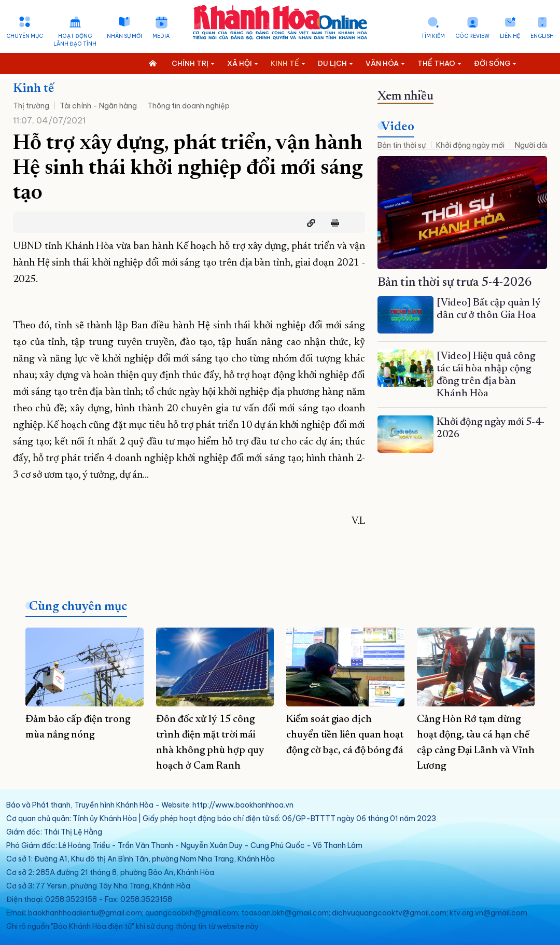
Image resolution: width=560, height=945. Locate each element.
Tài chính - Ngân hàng (98, 106)
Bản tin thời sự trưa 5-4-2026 (455, 283)
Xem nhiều (405, 96)
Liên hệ (510, 36)
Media (161, 36)
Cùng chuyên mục (78, 607)
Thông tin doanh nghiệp (188, 106)
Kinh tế (33, 89)
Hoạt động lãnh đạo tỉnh (75, 40)
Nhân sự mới (124, 36)
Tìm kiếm (433, 36)
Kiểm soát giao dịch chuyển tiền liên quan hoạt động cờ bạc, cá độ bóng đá (345, 735)
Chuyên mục (25, 36)
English (542, 36)
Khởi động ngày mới (470, 145)
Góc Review (472, 36)
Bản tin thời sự (402, 145)
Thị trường (31, 106)
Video (398, 127)
